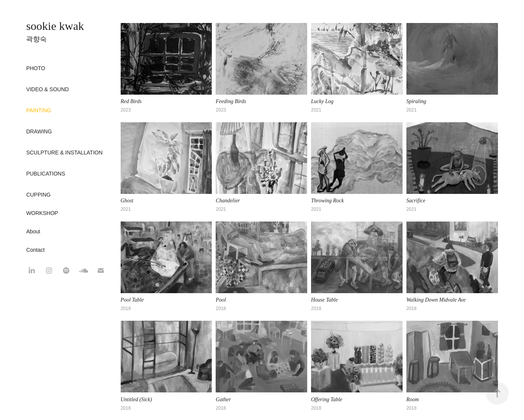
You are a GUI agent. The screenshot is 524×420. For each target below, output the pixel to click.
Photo (36, 68)
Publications (46, 174)
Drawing (39, 131)
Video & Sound (47, 89)
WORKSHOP (42, 213)
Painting (38, 110)
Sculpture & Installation (64, 153)
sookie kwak (55, 26)
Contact (35, 250)
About (33, 231)
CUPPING (38, 195)
